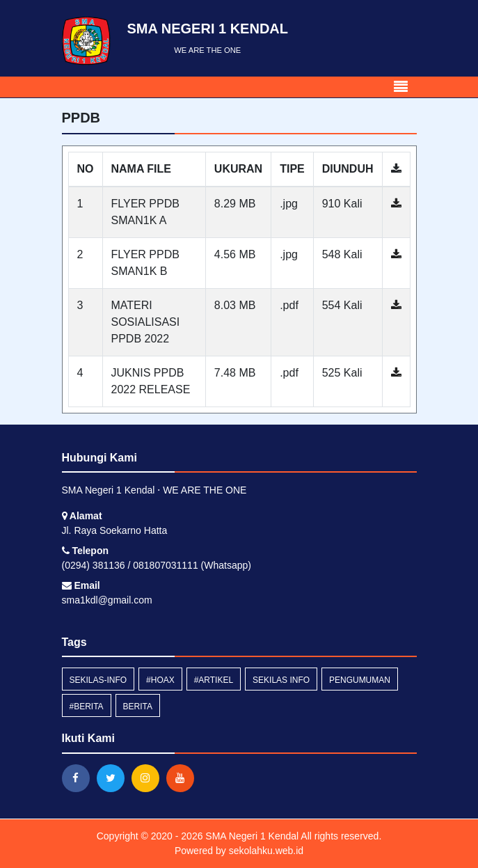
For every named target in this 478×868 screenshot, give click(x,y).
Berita (138, 707)
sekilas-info (98, 680)
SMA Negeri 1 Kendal (250, 836)
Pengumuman (360, 680)
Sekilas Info (281, 680)
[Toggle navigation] (401, 87)
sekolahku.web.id (266, 851)
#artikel (214, 680)
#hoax (160, 680)
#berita (87, 707)
